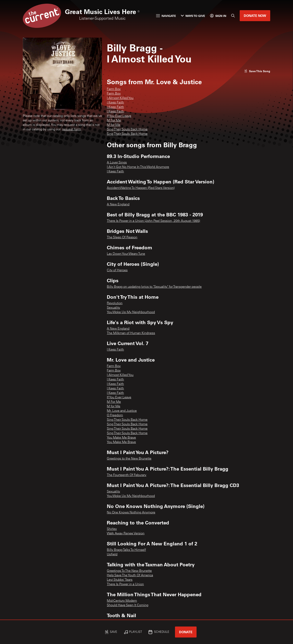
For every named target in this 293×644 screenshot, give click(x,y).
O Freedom (115, 415)
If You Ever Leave (119, 116)
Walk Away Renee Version (126, 534)
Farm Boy (114, 89)
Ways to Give (193, 16)
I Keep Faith (115, 103)
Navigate (166, 16)
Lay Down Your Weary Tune (126, 254)
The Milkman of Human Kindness (131, 333)
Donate (186, 632)
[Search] (233, 16)
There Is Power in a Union (125, 584)
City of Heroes (117, 270)
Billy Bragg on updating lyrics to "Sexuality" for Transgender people (154, 287)
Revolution (115, 303)
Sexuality (113, 308)
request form (72, 130)
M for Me (114, 125)
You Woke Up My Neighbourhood (131, 312)
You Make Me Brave (121, 438)
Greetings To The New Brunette (129, 571)
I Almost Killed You (120, 98)
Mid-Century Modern (122, 601)
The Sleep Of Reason (122, 238)
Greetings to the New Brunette (129, 459)
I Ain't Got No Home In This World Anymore (138, 167)
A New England (118, 205)
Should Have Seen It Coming (128, 605)
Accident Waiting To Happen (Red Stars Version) (141, 188)
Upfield (112, 555)
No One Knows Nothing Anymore (131, 513)
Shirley (112, 529)
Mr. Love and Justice (122, 411)
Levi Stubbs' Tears (120, 580)
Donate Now (255, 16)
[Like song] (257, 71)
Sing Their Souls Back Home (127, 130)
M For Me (114, 121)
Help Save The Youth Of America (130, 575)
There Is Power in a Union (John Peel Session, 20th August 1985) (153, 221)
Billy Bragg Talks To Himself (126, 550)
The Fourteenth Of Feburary (127, 475)
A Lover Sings (117, 163)
